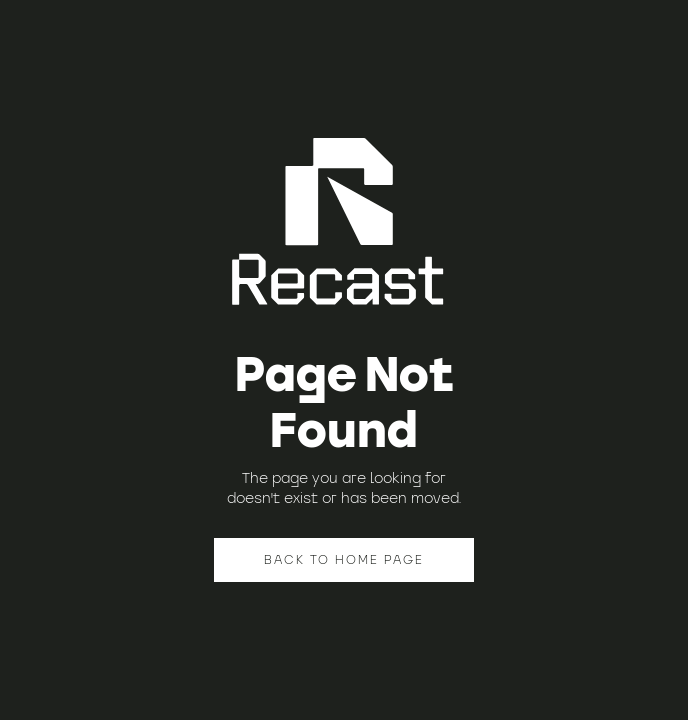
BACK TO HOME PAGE (344, 559)
